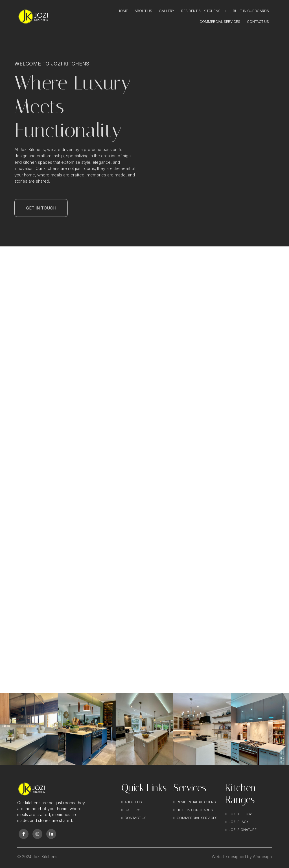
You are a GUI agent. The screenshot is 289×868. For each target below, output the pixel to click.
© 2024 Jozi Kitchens (37, 857)
